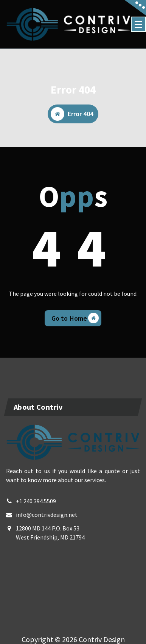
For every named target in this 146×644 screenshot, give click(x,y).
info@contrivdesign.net (47, 515)
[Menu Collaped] (138, 24)
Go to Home (75, 318)
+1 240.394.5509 (36, 501)
